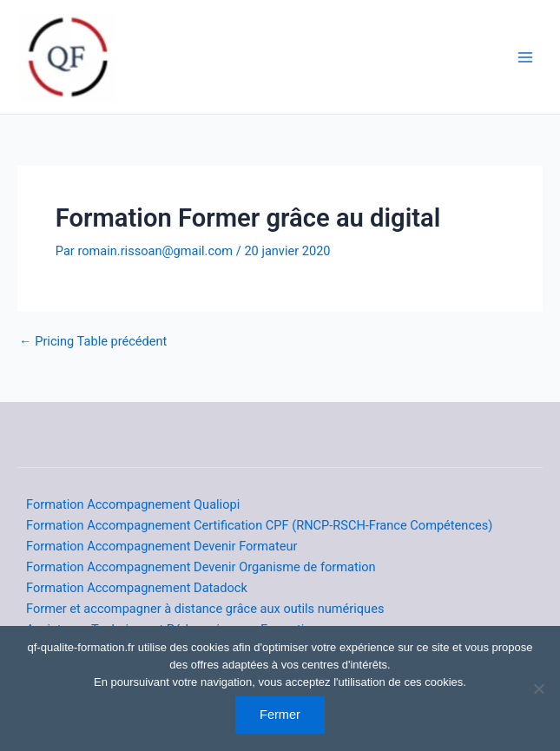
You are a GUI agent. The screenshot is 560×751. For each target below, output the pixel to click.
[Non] (538, 688)
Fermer (280, 715)
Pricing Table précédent (93, 342)
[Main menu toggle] (525, 56)
